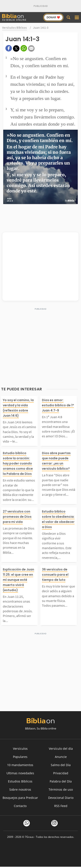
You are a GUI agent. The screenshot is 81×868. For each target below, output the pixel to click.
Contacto (20, 806)
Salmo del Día (61, 765)
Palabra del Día (61, 781)
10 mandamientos (20, 765)
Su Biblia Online (14, 18)
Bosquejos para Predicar (20, 798)
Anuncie (61, 757)
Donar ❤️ (53, 17)
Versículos (20, 749)
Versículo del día (61, 749)
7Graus (29, 837)
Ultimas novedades (20, 773)
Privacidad (61, 773)
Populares (20, 757)
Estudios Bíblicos (20, 781)
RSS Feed (61, 806)
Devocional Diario (61, 798)
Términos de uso (61, 789)
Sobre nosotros (20, 789)
